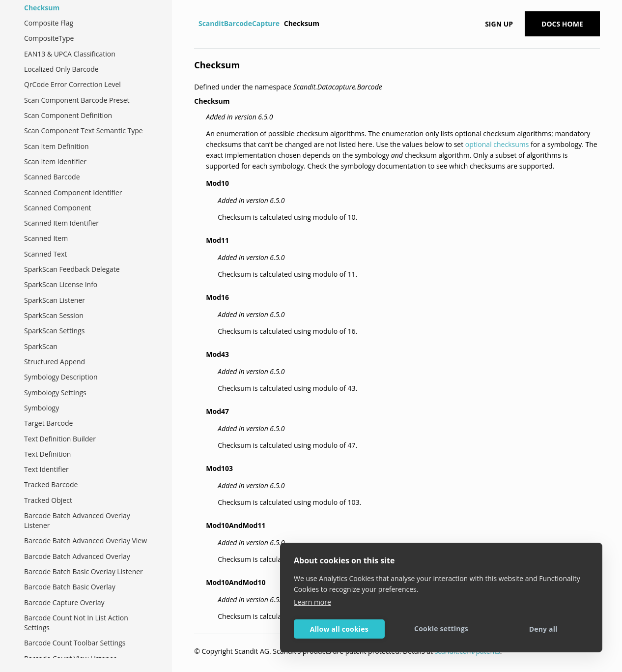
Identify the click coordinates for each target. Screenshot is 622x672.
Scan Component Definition (68, 115)
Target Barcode (48, 423)
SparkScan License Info (61, 284)
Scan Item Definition (57, 146)
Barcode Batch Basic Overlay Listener (84, 571)
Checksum (42, 8)
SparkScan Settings (54, 331)
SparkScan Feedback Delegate (72, 269)
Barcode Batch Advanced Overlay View (85, 541)
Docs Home (562, 24)
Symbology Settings (55, 393)
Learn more (312, 602)
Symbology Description (61, 377)
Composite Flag (49, 23)
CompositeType (49, 38)
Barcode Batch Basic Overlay (70, 587)
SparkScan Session (54, 315)
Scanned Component (58, 208)
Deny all (543, 629)
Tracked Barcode (51, 484)
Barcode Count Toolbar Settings (75, 643)
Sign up (499, 24)
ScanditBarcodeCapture (239, 23)
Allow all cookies (339, 629)
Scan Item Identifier (55, 161)
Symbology (42, 408)
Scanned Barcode (52, 177)
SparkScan (41, 346)
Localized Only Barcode (61, 69)
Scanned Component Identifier (73, 192)
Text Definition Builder (60, 439)
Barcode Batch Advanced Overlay (77, 556)
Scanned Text (45, 254)
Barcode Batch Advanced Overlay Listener (77, 520)
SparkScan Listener (55, 300)
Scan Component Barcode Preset (77, 100)
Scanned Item (46, 238)
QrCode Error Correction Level (72, 84)
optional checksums (497, 144)
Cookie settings (441, 628)
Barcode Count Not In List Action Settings (76, 623)
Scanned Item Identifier (61, 223)
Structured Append (55, 362)
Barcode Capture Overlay (64, 602)
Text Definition (47, 454)
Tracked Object (48, 500)
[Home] (195, 24)
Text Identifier (46, 469)
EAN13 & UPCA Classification (70, 54)
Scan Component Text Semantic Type (84, 131)
